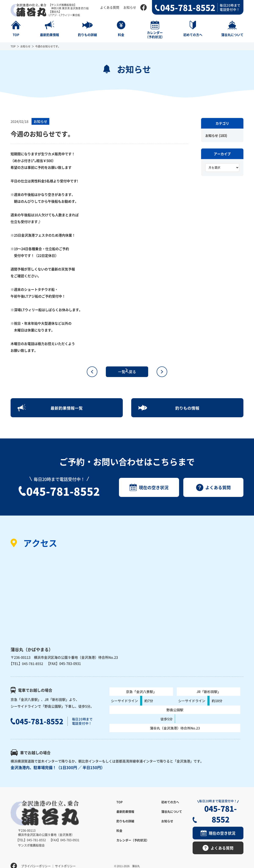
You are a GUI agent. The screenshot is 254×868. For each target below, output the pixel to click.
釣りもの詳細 (125, 825)
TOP (13, 46)
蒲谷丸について (172, 816)
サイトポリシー (65, 858)
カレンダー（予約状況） (133, 844)
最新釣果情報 (125, 816)
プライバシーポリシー (36, 858)
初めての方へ (170, 806)
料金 (119, 835)
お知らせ (130, 7)
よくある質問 (110, 7)
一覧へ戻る (127, 372)
